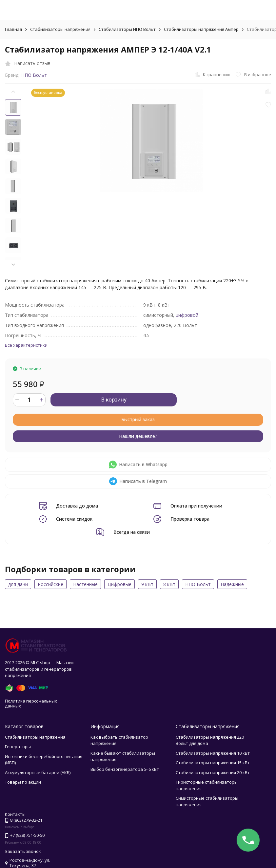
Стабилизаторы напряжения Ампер (201, 29)
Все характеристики (26, 345)
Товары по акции (23, 782)
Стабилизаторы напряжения (60, 29)
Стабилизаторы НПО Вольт (127, 29)
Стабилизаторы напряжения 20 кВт (213, 772)
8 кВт (169, 584)
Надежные (232, 584)
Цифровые (119, 584)
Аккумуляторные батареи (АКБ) (38, 772)
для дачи (18, 584)
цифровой (187, 315)
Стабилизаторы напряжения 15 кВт (213, 763)
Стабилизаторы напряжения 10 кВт (213, 753)
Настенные (85, 584)
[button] (13, 264)
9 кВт (147, 584)
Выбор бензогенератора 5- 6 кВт (125, 769)
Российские (50, 584)
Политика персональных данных (31, 704)
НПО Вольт (34, 75)
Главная (13, 29)
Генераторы (18, 747)
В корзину (114, 400)
